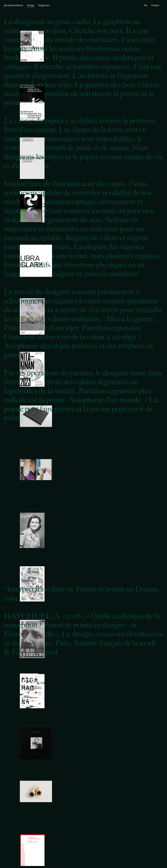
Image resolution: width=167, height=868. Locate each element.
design (31, 5)
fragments (44, 5)
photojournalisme (14, 5)
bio (146, 5)
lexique (155, 5)
